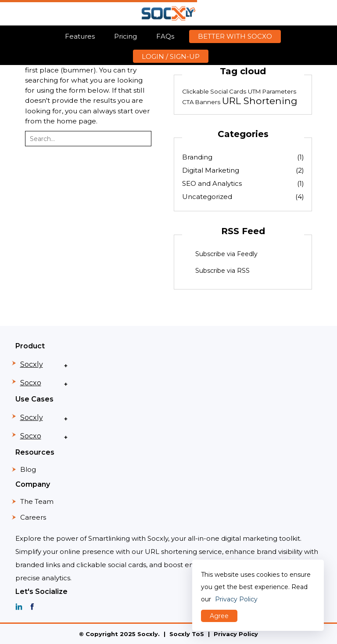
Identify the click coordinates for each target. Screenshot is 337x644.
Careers (33, 517)
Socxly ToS (187, 634)
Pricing (125, 36)
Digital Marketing (243, 170)
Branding (243, 157)
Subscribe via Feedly (226, 254)
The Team (37, 501)
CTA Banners (201, 102)
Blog (28, 469)
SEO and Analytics (243, 183)
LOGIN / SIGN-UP (171, 56)
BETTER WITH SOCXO (235, 36)
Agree (219, 616)
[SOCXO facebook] (32, 607)
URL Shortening (260, 101)
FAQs (165, 36)
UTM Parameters (272, 91)
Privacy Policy (236, 634)
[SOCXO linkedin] (19, 607)
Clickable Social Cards (214, 91)
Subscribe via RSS (222, 271)
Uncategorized (243, 197)
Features (80, 36)
